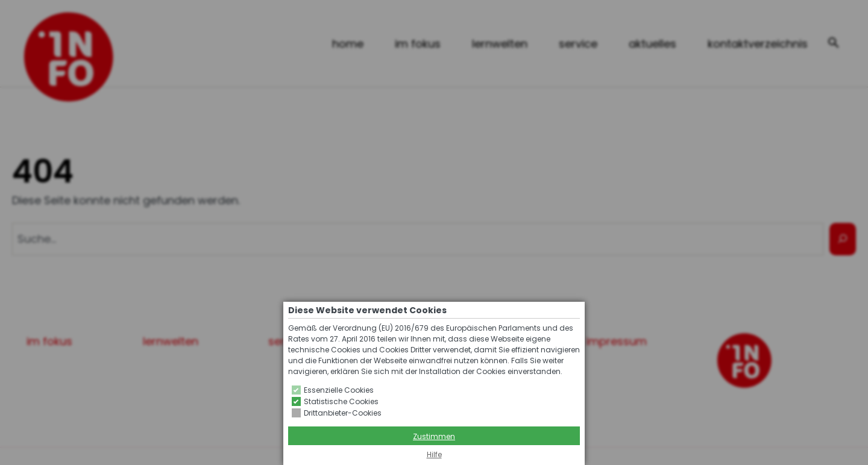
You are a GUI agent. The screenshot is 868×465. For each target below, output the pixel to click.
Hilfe (434, 454)
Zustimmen (434, 436)
